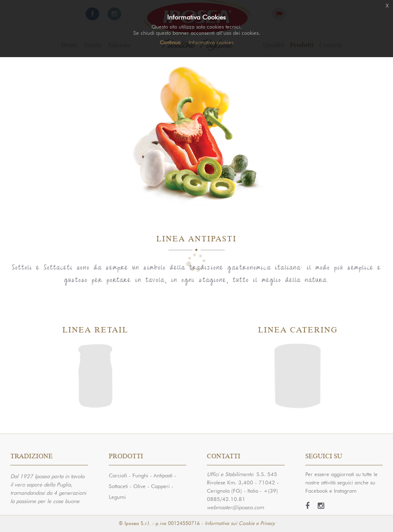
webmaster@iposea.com (235, 507)
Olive (139, 485)
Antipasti (163, 475)
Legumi (117, 496)
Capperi (160, 485)
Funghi (140, 475)
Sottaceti (118, 485)
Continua (170, 42)
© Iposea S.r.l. (135, 522)
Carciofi (118, 475)
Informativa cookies (211, 42)
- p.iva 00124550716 (176, 522)
